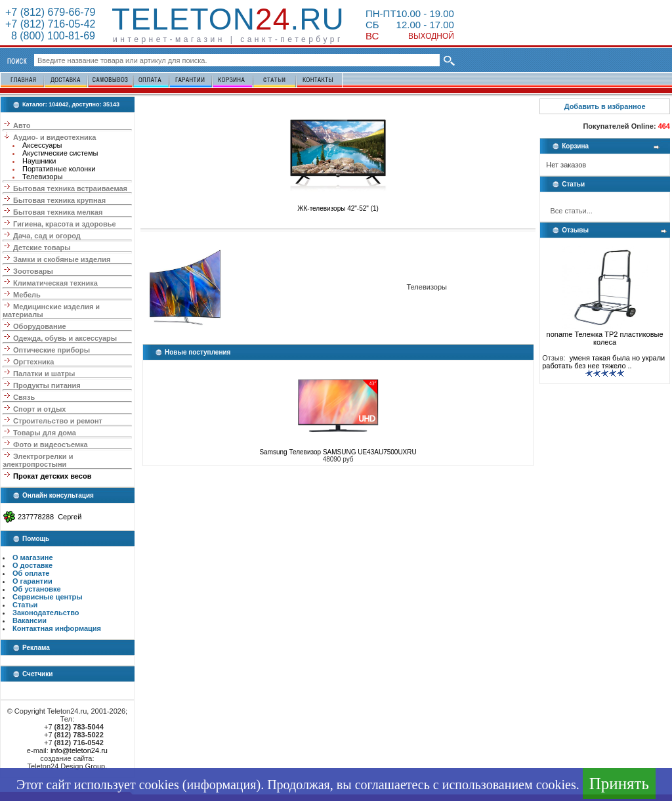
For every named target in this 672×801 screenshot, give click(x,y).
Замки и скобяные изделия (62, 259)
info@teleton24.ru (79, 750)
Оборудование (39, 326)
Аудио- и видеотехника (54, 137)
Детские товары (42, 248)
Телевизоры (42, 177)
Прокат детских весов (52, 476)
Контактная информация (57, 628)
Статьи (25, 605)
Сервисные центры (48, 597)
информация (221, 785)
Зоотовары (33, 271)
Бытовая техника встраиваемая (70, 188)
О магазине (33, 557)
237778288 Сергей (50, 517)
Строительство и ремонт (58, 421)
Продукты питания (47, 385)
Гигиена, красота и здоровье (65, 224)
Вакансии (30, 620)
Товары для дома (45, 433)
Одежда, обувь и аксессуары (65, 338)
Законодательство (46, 613)
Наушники (39, 161)
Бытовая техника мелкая (58, 212)
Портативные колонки (59, 169)
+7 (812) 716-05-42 (50, 24)
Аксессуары (42, 145)
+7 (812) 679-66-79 (50, 12)
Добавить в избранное (605, 106)
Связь (24, 397)
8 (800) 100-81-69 (50, 36)
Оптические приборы (52, 350)
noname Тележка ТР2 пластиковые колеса (605, 335)
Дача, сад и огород (47, 236)
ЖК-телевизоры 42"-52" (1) (338, 206)
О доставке (32, 565)
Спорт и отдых (39, 409)
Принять (619, 784)
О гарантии (32, 581)
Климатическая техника (55, 283)
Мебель (27, 295)
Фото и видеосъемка (51, 444)
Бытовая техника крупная (59, 200)
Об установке (37, 589)
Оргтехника (33, 362)
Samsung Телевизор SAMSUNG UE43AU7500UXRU (338, 452)
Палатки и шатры (44, 374)
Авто (22, 125)
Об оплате (31, 573)
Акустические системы (60, 153)
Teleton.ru (228, 19)
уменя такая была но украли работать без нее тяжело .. (603, 362)
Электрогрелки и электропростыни (38, 460)
